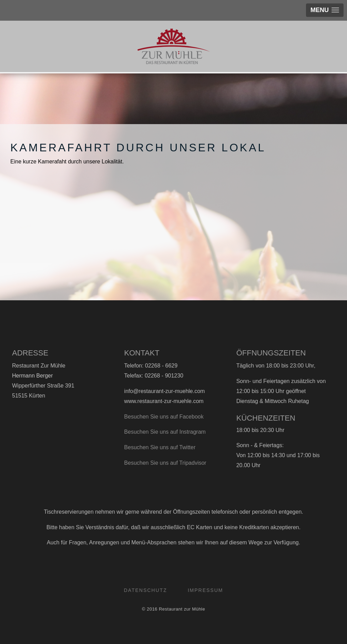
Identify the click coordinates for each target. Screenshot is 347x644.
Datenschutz (146, 590)
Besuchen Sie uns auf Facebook (164, 417)
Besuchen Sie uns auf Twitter (160, 447)
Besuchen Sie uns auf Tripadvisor (165, 463)
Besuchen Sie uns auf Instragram (165, 432)
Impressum (206, 590)
